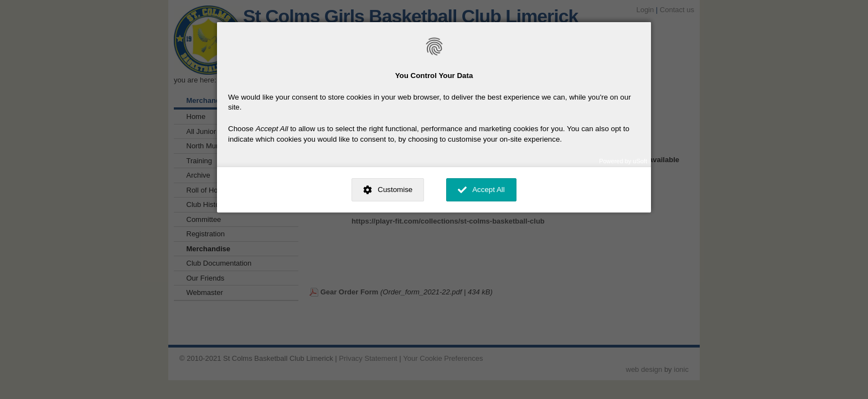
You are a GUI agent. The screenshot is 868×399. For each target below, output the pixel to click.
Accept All (489, 190)
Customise (395, 190)
